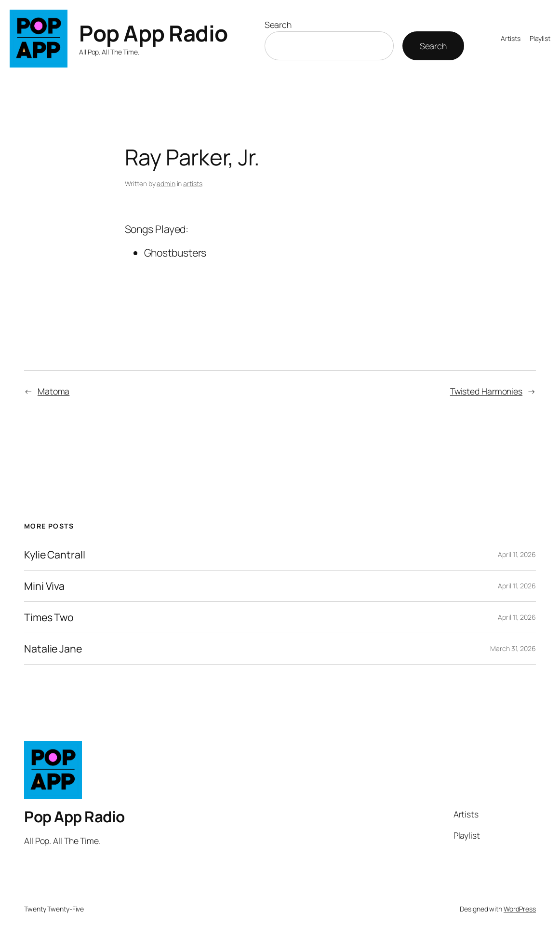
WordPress (520, 909)
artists (193, 184)
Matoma (53, 391)
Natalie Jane (53, 649)
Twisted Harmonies (486, 391)
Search (278, 25)
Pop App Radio (153, 33)
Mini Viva (44, 586)
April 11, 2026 (517, 554)
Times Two (49, 617)
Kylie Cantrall (55, 555)
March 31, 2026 (513, 648)
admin (166, 184)
